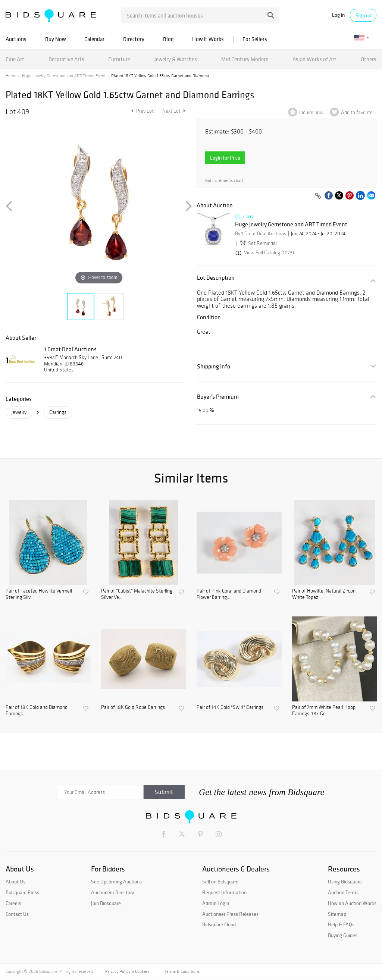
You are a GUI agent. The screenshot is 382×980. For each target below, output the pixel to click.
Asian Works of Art (314, 59)
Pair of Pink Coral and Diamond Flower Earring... (229, 594)
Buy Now (55, 39)
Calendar (94, 39)
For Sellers (255, 39)
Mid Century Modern (245, 59)
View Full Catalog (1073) (264, 253)
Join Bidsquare (106, 903)
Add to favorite (357, 112)
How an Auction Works (352, 903)
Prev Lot (142, 111)
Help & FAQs (341, 924)
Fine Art (15, 59)
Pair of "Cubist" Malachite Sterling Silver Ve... (137, 594)
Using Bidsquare (345, 882)
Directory (134, 39)
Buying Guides (343, 935)
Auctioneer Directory (112, 892)
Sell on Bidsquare (220, 882)
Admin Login (216, 903)
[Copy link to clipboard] (318, 196)
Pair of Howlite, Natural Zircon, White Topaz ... (324, 594)
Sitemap (337, 914)
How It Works (208, 39)
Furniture (119, 59)
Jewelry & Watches (176, 59)
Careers (13, 903)
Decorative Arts (66, 59)
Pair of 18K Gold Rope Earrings (133, 707)
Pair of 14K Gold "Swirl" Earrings (230, 707)
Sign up (363, 15)
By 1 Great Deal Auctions (261, 234)
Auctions (16, 39)
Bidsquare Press (22, 892)
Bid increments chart (224, 181)
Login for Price (225, 158)
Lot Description (216, 278)
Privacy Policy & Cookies (127, 971)
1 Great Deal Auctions (70, 349)
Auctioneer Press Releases (230, 914)
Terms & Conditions (182, 971)
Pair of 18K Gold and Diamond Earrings (37, 711)
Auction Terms (343, 892)
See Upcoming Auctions (116, 882)
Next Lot (174, 111)
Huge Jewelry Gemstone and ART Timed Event (64, 76)
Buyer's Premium (218, 397)
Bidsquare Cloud (219, 924)
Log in (338, 15)
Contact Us (17, 914)
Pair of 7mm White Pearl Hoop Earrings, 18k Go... (324, 711)
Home (11, 76)
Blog (168, 39)
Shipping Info (214, 366)
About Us (15, 882)
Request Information (224, 892)
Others (369, 59)
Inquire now (311, 112)
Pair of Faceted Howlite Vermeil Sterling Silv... (39, 594)
